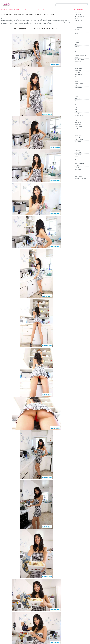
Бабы (76, 109)
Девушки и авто (78, 21)
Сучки (76, 96)
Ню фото (77, 101)
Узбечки (77, 157)
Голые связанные (79, 146)
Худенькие (77, 51)
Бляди (76, 85)
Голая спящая (78, 172)
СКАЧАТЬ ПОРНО (79, 60)
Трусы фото (77, 36)
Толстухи (77, 42)
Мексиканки (78, 94)
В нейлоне (77, 165)
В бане (76, 64)
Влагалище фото (79, 70)
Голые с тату (78, 148)
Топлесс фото (78, 53)
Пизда (76, 107)
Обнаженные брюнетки (80, 55)
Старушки (77, 120)
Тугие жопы (77, 118)
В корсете (77, 167)
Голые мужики (78, 152)
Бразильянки (78, 62)
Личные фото (78, 135)
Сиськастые (77, 66)
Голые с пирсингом (79, 163)
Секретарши (78, 103)
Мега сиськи (78, 161)
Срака (76, 159)
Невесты (77, 144)
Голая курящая (78, 176)
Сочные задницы (79, 90)
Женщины (77, 77)
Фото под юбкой (78, 27)
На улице (77, 114)
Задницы (77, 29)
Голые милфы (78, 170)
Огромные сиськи (79, 83)
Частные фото (78, 124)
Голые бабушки (78, 75)
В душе (76, 129)
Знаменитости (78, 38)
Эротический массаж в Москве (80, 17)
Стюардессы (78, 150)
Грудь (76, 31)
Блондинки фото (79, 14)
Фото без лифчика (79, 25)
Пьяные (76, 57)
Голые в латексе (78, 137)
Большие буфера (79, 88)
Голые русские (78, 142)
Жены (76, 111)
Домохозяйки (78, 133)
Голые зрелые (78, 122)
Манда (76, 81)
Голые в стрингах (79, 139)
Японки (76, 44)
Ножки (76, 131)
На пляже (77, 40)
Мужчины (77, 174)
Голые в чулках (78, 126)
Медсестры (77, 105)
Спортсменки (78, 49)
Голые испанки (78, 79)
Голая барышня (78, 12)
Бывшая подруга (79, 68)
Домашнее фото (78, 23)
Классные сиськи (79, 116)
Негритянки (77, 98)
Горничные (77, 72)
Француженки (78, 155)
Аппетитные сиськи (79, 92)
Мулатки (77, 47)
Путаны (76, 34)
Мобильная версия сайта (80, 178)
